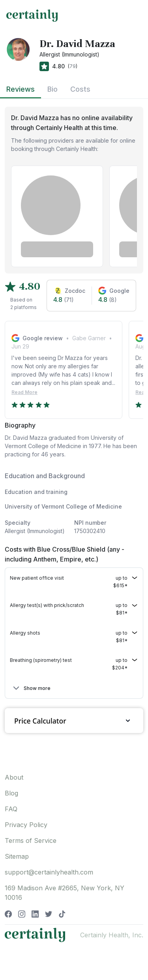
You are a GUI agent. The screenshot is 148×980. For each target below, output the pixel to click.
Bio (52, 89)
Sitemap (17, 856)
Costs (80, 89)
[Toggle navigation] (135, 15)
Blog (11, 793)
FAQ (11, 809)
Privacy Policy (26, 825)
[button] (74, 582)
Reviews (21, 89)
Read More (24, 392)
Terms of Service (31, 841)
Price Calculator (74, 721)
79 (73, 66)
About (14, 777)
